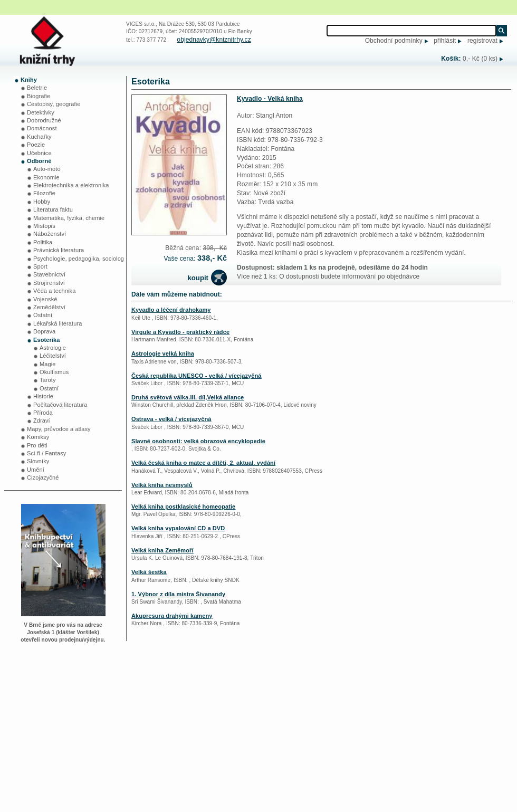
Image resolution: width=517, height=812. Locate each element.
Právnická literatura (59, 250)
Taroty (48, 380)
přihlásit (445, 41)
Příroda (43, 413)
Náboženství (50, 234)
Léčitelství (53, 356)
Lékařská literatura (58, 323)
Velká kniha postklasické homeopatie (183, 507)
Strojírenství (49, 283)
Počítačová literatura (60, 405)
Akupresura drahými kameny (172, 616)
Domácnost (42, 128)
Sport (40, 266)
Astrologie (53, 348)
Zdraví (42, 421)
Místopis (44, 226)
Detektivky (41, 112)
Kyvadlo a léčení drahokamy (171, 310)
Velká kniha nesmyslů (162, 485)
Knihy (29, 80)
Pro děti (37, 445)
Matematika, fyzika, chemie (69, 218)
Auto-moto (47, 169)
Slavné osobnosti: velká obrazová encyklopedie (198, 441)
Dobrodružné (44, 120)
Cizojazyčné (43, 477)
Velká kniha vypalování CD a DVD (178, 528)
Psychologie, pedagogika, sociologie (81, 259)
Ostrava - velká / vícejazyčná (171, 419)
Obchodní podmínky (394, 41)
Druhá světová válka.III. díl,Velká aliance (188, 397)
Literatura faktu (53, 209)
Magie (47, 364)
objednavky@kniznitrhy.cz (214, 40)
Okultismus (54, 372)
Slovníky (38, 461)
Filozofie (44, 193)
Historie (43, 396)
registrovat (482, 41)
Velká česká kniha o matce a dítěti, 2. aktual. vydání (203, 463)
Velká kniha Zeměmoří (162, 550)
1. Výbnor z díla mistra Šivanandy (178, 594)
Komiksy (38, 437)
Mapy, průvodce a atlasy (59, 429)
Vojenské (45, 299)
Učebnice (39, 153)
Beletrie (37, 88)
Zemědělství (49, 307)
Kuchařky (39, 137)
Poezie (36, 145)
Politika (43, 242)
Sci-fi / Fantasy (46, 453)
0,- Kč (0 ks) (480, 59)
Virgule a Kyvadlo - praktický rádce (180, 332)
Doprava (44, 331)
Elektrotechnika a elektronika (71, 185)
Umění (36, 470)
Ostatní (43, 315)
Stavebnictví (49, 274)
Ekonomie (46, 177)
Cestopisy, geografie (54, 104)
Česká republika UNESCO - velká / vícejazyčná (197, 376)
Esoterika (46, 340)
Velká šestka (149, 572)
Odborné (39, 161)
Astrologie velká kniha (163, 354)
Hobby (42, 202)
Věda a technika (54, 291)
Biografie (39, 96)
